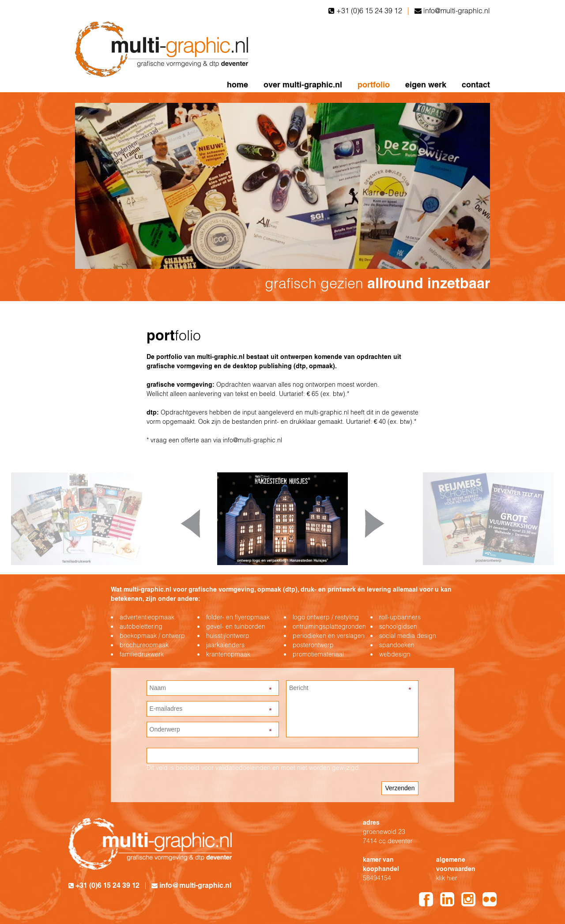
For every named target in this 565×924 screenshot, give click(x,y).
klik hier (447, 878)
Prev (190, 524)
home (237, 85)
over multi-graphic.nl (303, 85)
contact (476, 85)
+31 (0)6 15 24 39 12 (369, 11)
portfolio (374, 85)
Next (375, 524)
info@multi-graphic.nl (457, 11)
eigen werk (426, 85)
